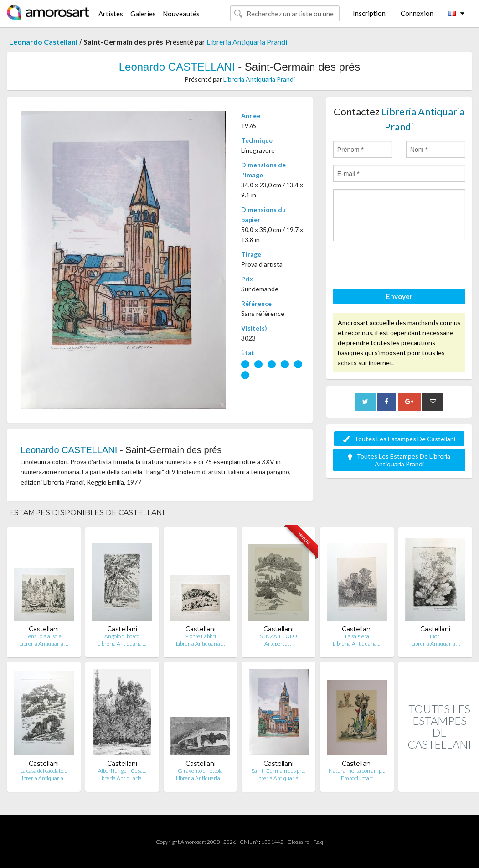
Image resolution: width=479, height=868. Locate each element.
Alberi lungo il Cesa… (122, 771)
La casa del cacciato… (44, 771)
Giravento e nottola (200, 771)
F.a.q (318, 842)
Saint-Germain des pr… (278, 771)
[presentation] (402, 266)
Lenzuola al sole (44, 636)
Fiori (435, 636)
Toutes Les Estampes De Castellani (399, 439)
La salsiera (357, 636)
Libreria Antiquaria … (44, 643)
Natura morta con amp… (357, 771)
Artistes (111, 14)
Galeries (143, 14)
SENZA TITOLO (278, 636)
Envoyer (399, 296)
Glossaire (298, 842)
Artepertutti (278, 643)
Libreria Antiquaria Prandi (247, 42)
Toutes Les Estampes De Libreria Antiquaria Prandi (399, 460)
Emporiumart (357, 778)
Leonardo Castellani (43, 42)
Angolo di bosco (122, 636)
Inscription (369, 13)
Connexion (417, 13)
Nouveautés (181, 14)
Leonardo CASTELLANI (177, 67)
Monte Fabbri (200, 636)
